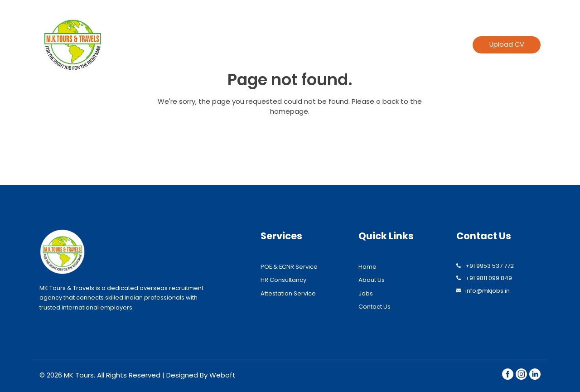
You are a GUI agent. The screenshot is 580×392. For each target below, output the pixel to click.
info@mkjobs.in (488, 291)
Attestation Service (288, 293)
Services (331, 45)
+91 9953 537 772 (490, 266)
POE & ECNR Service (289, 267)
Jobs (366, 293)
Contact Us (375, 307)
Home (252, 45)
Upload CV (507, 44)
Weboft (222, 375)
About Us (372, 280)
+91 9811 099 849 (489, 278)
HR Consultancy (283, 280)
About (290, 45)
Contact (434, 45)
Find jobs (387, 45)
